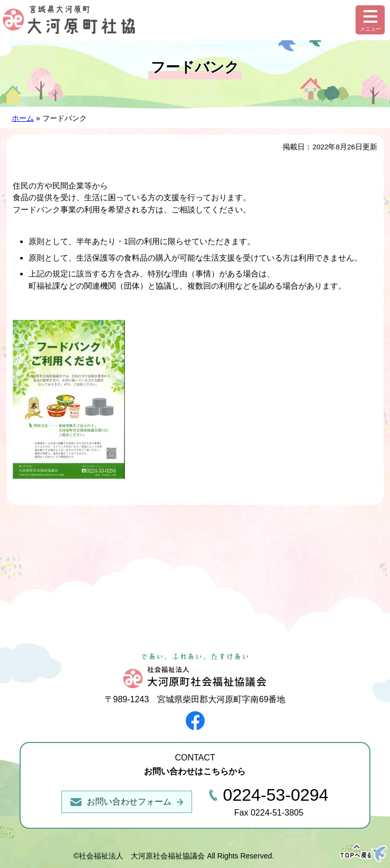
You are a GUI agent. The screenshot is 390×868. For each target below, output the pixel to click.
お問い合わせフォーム (129, 802)
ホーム (23, 118)
